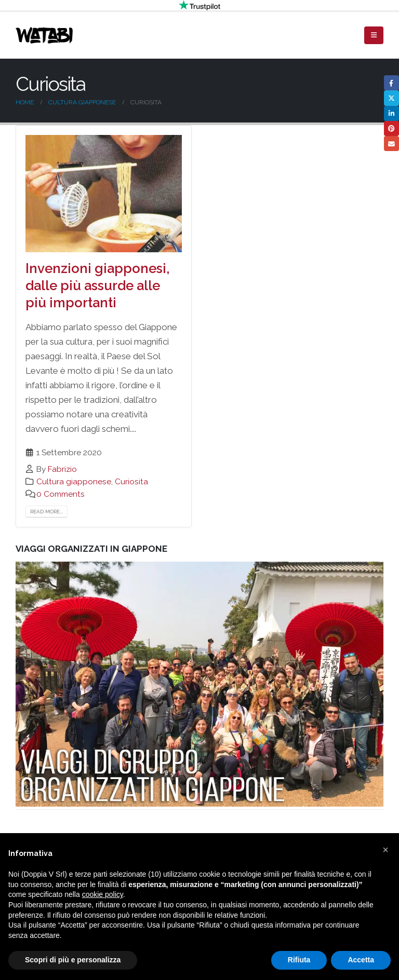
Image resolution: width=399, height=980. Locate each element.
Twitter (391, 98)
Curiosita (131, 482)
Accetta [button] (361, 960)
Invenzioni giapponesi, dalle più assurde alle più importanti (97, 285)
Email (391, 144)
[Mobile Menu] (374, 35)
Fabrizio (62, 469)
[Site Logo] (44, 35)
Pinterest (391, 128)
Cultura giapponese (74, 482)
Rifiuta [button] (299, 960)
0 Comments (61, 494)
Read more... (46, 512)
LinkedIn (391, 113)
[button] (385, 850)
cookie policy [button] (103, 894)
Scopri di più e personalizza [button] (73, 960)
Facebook (391, 83)
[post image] (104, 194)
